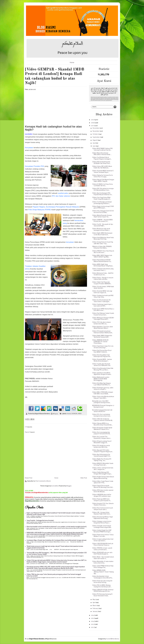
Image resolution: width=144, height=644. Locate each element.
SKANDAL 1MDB (76, 414)
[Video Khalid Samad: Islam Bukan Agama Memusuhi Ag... (103, 478)
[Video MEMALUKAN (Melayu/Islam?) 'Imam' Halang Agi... (103, 572)
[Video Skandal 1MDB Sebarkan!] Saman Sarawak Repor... (103, 172)
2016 (93, 615)
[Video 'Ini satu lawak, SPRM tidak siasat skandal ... (103, 288)
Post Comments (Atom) (43, 481)
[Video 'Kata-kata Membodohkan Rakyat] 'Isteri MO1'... (103, 397)
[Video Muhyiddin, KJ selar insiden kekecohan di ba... (103, 562)
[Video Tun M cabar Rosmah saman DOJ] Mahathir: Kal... (102, 365)
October (95, 134)
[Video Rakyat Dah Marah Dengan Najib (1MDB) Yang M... (103, 181)
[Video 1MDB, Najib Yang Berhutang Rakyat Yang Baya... (103, 265)
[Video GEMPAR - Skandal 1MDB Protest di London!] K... (102, 221)
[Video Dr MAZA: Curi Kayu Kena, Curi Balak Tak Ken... (103, 185)
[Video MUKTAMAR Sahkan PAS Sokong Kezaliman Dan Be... (102, 149)
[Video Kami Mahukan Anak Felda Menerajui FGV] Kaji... (103, 239)
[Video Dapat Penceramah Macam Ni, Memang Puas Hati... (103, 487)
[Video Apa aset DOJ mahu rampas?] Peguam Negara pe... (103, 451)
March (95, 606)
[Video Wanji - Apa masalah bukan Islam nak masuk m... (103, 558)
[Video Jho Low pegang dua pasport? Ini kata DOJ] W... (101, 433)
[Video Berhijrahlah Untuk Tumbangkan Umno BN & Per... (103, 577)
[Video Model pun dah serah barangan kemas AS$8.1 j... (101, 230)
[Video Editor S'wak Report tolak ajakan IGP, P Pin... (103, 482)
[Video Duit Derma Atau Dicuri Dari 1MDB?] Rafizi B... (102, 351)
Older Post (84, 478)
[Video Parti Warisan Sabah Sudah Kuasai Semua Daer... (103, 314)
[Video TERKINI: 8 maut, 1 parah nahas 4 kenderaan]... (102, 549)
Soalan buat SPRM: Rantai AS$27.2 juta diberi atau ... (103, 310)
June (94, 146)
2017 (92, 126)
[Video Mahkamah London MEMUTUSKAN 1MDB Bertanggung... (101, 379)
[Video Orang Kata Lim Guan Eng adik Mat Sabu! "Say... (103, 243)
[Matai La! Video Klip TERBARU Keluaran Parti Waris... (102, 247)
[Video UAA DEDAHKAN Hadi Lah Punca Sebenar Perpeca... (103, 545)
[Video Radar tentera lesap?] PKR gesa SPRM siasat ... (103, 207)
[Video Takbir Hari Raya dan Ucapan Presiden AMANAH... (102, 283)
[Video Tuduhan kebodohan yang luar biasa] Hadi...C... (103, 270)
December (96, 128)
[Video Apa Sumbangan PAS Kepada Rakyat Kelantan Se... (102, 194)
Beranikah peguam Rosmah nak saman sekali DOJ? (102, 411)
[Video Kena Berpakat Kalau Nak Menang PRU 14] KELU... (103, 369)
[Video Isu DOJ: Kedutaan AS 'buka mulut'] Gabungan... (101, 301)
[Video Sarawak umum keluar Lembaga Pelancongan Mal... (102, 527)
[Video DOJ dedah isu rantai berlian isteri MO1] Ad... (101, 446)
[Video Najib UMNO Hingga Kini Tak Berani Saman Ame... (102, 337)
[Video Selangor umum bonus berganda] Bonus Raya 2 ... (102, 522)
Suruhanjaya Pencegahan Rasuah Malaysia (62, 207)
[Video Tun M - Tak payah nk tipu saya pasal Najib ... (103, 225)
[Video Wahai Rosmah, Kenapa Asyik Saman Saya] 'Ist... (102, 216)
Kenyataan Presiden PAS (35, 166)
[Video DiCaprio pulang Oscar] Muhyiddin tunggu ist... (102, 442)
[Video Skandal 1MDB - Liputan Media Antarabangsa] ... (102, 360)
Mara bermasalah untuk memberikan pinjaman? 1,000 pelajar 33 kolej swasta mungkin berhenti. (57, 527)
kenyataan (70, 242)
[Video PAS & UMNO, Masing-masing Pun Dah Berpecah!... (102, 586)
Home (72, 63)
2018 (93, 123)
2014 (93, 621)
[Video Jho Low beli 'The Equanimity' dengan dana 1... (102, 438)
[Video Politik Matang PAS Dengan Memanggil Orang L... (102, 473)
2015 (92, 618)
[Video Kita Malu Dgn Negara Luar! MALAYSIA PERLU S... (101, 384)
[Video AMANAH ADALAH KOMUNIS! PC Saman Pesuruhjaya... (100, 342)
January (95, 612)
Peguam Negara (39, 207)
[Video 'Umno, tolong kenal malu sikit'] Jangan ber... (103, 469)
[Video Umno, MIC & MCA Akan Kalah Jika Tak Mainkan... (102, 167)
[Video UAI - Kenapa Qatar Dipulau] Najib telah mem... (101, 513)
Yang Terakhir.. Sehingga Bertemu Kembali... (40, 521)
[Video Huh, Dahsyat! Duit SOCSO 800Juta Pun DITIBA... (103, 212)
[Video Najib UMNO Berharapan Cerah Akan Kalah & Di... (102, 234)
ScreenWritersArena (113, 639)
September (96, 137)
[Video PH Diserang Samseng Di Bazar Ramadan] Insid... (102, 595)
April (94, 603)
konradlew (55, 486)
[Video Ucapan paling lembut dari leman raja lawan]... (103, 540)
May (94, 600)
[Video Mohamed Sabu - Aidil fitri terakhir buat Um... (103, 274)
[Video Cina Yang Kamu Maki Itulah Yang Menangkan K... (102, 198)
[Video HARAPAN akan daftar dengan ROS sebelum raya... (102, 496)
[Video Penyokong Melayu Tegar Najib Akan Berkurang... (103, 518)
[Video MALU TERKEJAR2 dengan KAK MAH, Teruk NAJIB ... (103, 393)
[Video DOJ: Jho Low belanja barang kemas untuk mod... (102, 415)
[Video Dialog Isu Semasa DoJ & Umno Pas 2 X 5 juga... (102, 176)
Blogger (69, 486)
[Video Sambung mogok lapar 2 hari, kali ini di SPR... (102, 305)
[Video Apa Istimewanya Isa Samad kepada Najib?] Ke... (102, 455)
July (94, 143)
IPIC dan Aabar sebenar (61, 196)
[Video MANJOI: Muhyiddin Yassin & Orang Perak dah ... (103, 464)
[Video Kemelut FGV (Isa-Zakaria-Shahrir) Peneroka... (103, 504)
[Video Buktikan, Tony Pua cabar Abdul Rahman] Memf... (103, 328)
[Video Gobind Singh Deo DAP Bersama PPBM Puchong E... (102, 531)
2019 (93, 120)
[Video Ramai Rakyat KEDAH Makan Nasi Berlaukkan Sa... (102, 261)
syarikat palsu (63, 193)
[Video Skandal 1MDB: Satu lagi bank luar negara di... (102, 292)
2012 (92, 627)
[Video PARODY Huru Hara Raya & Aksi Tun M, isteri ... (103, 252)
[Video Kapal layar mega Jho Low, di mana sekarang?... (103, 347)
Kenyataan (29, 148)
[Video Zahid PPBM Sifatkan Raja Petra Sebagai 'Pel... (103, 567)
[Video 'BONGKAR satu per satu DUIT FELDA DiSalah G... (102, 553)
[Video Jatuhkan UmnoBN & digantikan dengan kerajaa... (102, 374)
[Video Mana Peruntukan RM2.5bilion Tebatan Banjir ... (102, 154)
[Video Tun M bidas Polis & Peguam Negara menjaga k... (102, 158)
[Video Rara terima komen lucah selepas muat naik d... (103, 509)
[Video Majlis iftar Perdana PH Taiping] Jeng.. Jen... (102, 460)
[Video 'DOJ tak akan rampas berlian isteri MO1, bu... (101, 323)
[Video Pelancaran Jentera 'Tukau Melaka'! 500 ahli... (103, 536)
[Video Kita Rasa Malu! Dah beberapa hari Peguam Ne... (102, 356)
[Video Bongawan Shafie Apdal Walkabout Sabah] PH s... (102, 429)
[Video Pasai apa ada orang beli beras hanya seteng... (102, 582)
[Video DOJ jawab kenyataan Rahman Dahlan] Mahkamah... (103, 332)
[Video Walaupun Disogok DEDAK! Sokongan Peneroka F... (103, 319)
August (95, 140)
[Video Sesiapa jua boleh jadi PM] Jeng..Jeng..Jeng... (103, 296)
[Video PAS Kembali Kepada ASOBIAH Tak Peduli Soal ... (101, 163)
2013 (92, 624)
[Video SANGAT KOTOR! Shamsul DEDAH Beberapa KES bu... (103, 591)
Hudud (69, 414)
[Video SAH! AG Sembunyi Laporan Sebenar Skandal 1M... (103, 420)
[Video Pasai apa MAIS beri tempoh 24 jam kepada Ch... (102, 500)
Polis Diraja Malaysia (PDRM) (39, 210)
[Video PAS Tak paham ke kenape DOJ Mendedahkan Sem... (103, 189)
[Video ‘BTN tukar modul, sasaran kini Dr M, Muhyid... (103, 491)
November (96, 131)
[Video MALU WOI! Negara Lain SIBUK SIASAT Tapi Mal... (102, 256)
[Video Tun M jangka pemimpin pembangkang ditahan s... (102, 203)
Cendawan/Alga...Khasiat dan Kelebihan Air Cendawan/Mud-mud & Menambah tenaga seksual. (57, 540)
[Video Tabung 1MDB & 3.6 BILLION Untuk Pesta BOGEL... (102, 424)
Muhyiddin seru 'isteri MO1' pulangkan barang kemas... (101, 402)
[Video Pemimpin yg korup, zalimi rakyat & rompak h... (103, 389)
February (96, 609)
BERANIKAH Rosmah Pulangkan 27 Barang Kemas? (103, 406)
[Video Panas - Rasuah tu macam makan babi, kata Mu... (103, 279)
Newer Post (29, 478)
